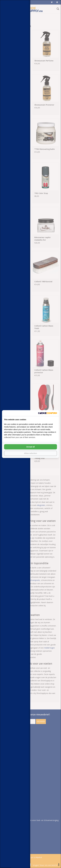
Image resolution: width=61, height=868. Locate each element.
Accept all (30, 447)
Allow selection (30, 453)
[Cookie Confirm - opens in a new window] (48, 413)
